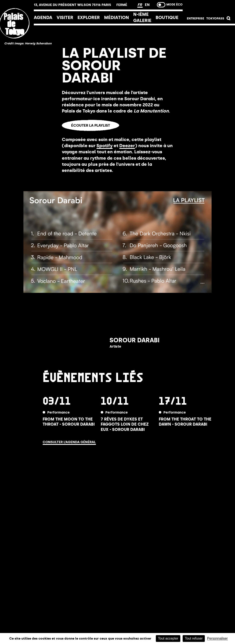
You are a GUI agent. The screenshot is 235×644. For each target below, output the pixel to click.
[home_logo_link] (17, 51)
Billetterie (209, 7)
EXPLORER (89, 18)
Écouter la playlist (91, 125)
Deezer (127, 146)
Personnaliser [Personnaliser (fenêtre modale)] (217, 639)
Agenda (43, 18)
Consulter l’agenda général (69, 442)
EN (147, 5)
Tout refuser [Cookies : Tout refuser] (194, 638)
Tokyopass (215, 18)
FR (140, 5)
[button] (229, 19)
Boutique (167, 18)
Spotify (105, 146)
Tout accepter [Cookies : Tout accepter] (168, 638)
